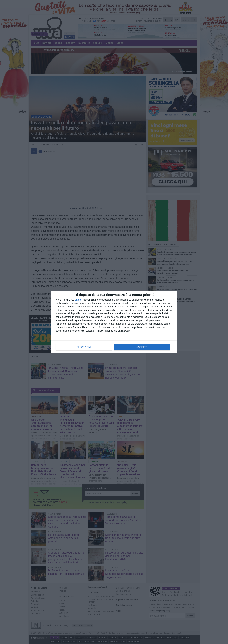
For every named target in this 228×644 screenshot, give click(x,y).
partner (79, 300)
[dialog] (114, 322)
